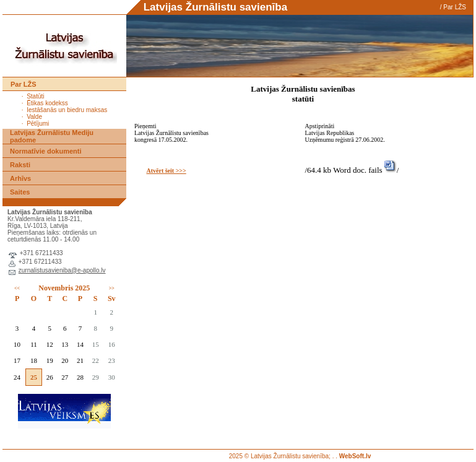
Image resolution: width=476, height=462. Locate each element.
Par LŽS (455, 7)
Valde (34, 117)
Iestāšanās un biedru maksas (67, 110)
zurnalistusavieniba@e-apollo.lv (62, 270)
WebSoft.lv (355, 456)
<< (17, 288)
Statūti (35, 96)
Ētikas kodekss (47, 103)
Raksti (20, 165)
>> (112, 288)
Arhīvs (20, 178)
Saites (20, 192)
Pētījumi (38, 124)
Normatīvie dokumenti (46, 151)
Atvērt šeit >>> (166, 171)
